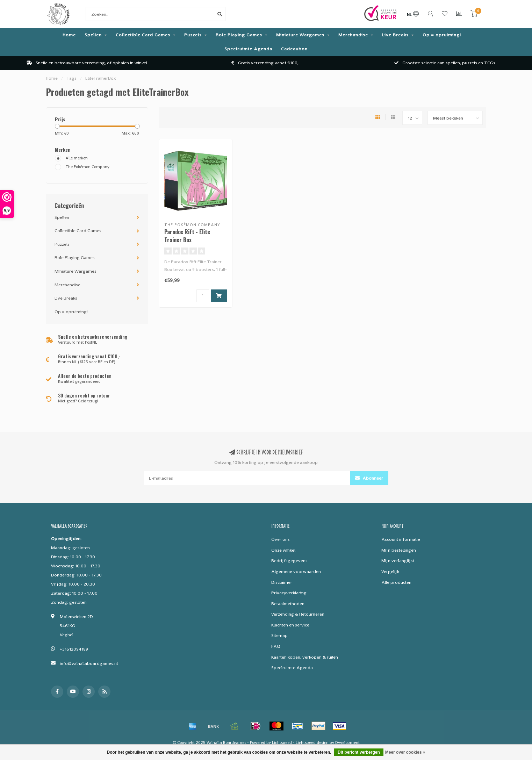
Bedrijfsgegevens (289, 561)
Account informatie (401, 539)
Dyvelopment (347, 743)
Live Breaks (395, 35)
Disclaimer (282, 582)
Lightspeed (282, 743)
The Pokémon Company (87, 167)
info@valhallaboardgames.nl (89, 663)
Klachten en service (290, 625)
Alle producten (396, 582)
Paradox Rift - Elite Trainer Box (187, 236)
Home (69, 35)
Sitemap (279, 635)
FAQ (276, 646)
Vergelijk (390, 571)
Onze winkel (283, 550)
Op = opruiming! (442, 35)
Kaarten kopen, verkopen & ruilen (305, 657)
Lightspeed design (312, 743)
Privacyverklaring (289, 593)
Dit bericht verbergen (359, 752)
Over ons (281, 539)
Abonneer (369, 478)
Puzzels (193, 35)
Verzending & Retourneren (298, 614)
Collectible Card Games (143, 35)
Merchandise (353, 35)
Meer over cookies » (405, 752)
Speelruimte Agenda (248, 49)
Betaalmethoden (288, 604)
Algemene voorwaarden (296, 571)
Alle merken (77, 158)
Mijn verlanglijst (398, 561)
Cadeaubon (294, 49)
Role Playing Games (239, 35)
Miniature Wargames (300, 35)
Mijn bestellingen (399, 550)
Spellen (93, 35)
